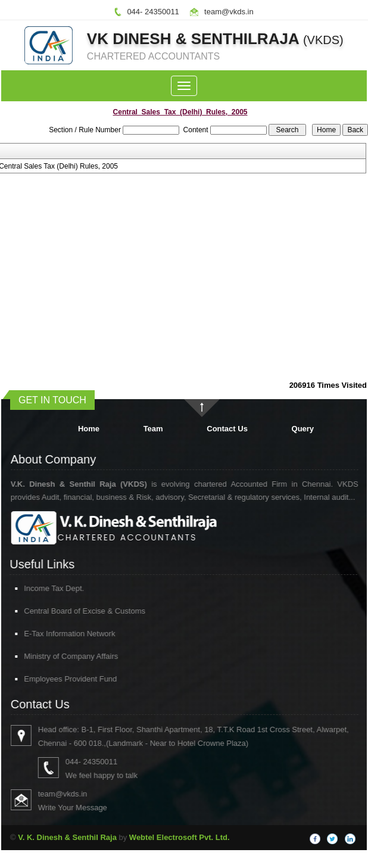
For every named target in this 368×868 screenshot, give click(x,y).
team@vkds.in (229, 12)
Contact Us (227, 429)
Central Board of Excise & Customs (71, 611)
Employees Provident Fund (57, 679)
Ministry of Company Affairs (58, 656)
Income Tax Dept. (41, 588)
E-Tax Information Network (56, 634)
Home (89, 429)
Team (153, 429)
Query (303, 429)
